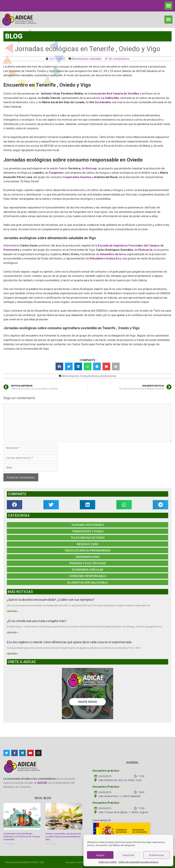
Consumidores (90, 376)
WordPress (82, 862)
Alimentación (70, 376)
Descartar (128, 855)
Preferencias (157, 855)
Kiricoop (91, 168)
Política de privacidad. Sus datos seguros (138, 862)
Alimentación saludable (87, 59)
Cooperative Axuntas (77, 177)
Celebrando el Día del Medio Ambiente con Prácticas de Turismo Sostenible (22, 837)
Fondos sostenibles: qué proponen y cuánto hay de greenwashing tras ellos (63, 837)
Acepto (100, 855)
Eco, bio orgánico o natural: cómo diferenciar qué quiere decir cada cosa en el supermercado (69, 642)
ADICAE (35, 862)
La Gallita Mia (110, 98)
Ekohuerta (145, 250)
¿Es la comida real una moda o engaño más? (37, 621)
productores (108, 376)
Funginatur (56, 173)
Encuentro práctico (106, 771)
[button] (169, 6)
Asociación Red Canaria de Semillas (115, 93)
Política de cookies (108, 862)
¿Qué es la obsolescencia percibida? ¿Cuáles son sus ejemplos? (51, 600)
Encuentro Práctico (106, 787)
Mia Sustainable (100, 102)
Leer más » (13, 611)
